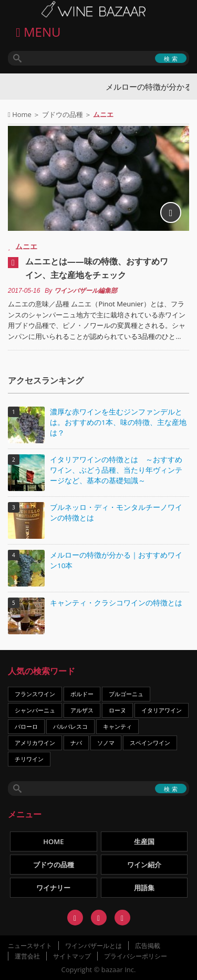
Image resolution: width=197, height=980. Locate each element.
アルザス (82, 710)
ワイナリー (53, 888)
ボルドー (82, 694)
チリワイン (29, 759)
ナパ (76, 743)
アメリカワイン (35, 743)
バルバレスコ (70, 726)
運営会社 (27, 956)
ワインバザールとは (94, 946)
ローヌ (117, 710)
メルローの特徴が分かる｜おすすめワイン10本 (116, 560)
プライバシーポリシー (136, 956)
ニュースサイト (30, 946)
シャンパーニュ (35, 710)
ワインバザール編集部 (86, 291)
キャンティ (117, 726)
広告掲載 (148, 946)
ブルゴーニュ (126, 694)
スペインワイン (150, 743)
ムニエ (26, 246)
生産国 (144, 841)
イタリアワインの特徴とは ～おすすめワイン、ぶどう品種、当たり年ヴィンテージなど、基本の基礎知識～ (116, 470)
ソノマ (106, 743)
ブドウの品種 (63, 114)
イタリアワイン (162, 710)
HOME (53, 841)
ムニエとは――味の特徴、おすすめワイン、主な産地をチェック (97, 268)
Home (22, 114)
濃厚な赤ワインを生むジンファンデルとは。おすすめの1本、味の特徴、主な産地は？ (118, 422)
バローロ (26, 726)
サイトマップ (72, 956)
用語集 (144, 888)
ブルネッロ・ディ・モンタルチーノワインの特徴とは (116, 513)
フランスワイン (35, 694)
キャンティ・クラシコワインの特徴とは (116, 603)
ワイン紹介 (144, 865)
